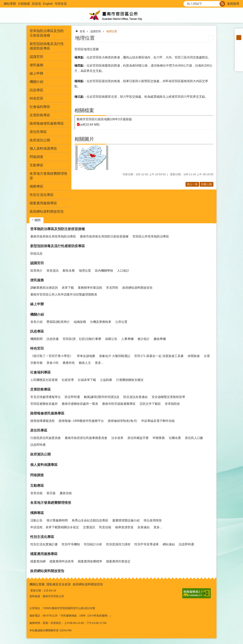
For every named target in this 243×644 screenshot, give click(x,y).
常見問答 (112, 288)
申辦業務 (159, 438)
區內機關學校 (104, 271)
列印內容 (211, 38)
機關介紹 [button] (36, 82)
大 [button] (239, 42)
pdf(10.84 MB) (90, 125)
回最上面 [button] (207, 184)
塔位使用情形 (153, 520)
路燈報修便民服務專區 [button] (47, 123)
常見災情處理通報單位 (46, 397)
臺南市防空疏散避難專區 (119, 404)
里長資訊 (53, 271)
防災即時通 (72, 397)
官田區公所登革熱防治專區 (151, 236)
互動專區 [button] (36, 165)
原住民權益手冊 (138, 438)
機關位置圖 (37, 584)
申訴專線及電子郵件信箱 (158, 421)
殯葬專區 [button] (36, 186)
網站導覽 (10, 4)
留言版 (51, 493)
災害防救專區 (40, 389)
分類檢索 (24, 4)
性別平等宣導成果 (147, 544)
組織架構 (80, 322)
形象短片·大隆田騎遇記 (115, 356)
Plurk (239, 52)
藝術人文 (85, 363)
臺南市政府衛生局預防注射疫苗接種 (104, 236)
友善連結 (144, 527)
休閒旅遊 (194, 356)
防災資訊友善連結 (136, 397)
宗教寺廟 (36, 363)
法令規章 (117, 438)
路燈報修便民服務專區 (47, 413)
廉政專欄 (160, 339)
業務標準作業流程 (90, 288)
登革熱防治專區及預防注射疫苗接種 (58, 229)
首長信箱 (36, 493)
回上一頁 (192, 184)
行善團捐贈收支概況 (130, 380)
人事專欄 (127, 339)
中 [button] (239, 38)
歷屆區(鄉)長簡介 (58, 322)
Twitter (239, 57)
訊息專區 (37, 331)
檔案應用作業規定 (118, 561)
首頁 (82, 31)
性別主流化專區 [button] (42, 195)
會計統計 (144, 339)
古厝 (207, 356)
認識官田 (96, 31)
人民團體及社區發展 (44, 380)
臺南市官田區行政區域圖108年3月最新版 (104, 119)
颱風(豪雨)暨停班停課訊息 (102, 397)
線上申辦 (36, 73)
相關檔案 (84, 110)
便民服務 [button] (36, 65)
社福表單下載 (87, 380)
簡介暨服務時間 (57, 520)
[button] (92, 158)
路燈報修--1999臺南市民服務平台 (81, 421)
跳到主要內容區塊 (2, 2)
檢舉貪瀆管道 (124, 527)
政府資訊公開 (40, 140)
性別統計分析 (93, 544)
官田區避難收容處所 (44, 404)
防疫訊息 (36, 254)
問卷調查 (36, 157)
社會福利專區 (40, 372)
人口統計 (123, 271)
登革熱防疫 (172, 404)
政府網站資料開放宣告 (47, 212)
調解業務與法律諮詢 (44, 288)
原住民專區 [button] (38, 132)
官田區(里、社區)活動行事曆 (82, 339)
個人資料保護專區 (43, 149)
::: (1, 2)
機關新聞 (36, 339)
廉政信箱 (66, 493)
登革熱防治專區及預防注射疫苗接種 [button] (47, 33)
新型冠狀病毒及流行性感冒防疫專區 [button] (47, 46)
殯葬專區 (37, 513)
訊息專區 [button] (36, 90)
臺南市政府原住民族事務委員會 (86, 438)
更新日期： (37, 591)
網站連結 (169, 544)
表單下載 (68, 288)
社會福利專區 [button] (40, 107)
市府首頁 (61, 4)
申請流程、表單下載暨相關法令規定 (55, 527)
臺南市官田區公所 (121, 15)
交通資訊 (89, 527)
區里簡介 (36, 271)
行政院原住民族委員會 (46, 438)
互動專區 (37, 486)
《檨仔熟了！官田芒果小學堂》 (52, 356)
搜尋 (186, 3)
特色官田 (37, 348)
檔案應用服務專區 (44, 554)
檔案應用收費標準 (90, 561)
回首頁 (36, 4)
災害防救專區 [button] (40, 115)
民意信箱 (105, 527)
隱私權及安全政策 (59, 584)
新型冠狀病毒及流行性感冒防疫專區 (58, 246)
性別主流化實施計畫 (44, 544)
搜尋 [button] (222, 4)
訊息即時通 (38, 445)
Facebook (239, 47)
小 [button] (239, 33)
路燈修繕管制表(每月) (123, 421)
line (239, 62)
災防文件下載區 (150, 404)
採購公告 (111, 339)
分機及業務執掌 (101, 322)
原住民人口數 (194, 438)
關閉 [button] (38, 220)
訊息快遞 (53, 339)
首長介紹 (36, 322)
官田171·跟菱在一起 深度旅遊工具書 (159, 356)
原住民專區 (39, 430)
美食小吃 (53, 363)
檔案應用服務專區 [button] (43, 203)
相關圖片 (84, 139)
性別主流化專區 (42, 537)
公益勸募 (106, 380)
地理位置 (112, 31)
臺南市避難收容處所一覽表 (80, 404)
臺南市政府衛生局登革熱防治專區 (53, 236)
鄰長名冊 (69, 271)
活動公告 (36, 520)
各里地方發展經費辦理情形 (48, 176)
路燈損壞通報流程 (43, 421)
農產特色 (69, 363)
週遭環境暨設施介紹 (126, 520)
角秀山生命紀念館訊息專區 (90, 520)
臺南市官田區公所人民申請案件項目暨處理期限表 (64, 294)
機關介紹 (37, 315)
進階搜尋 (233, 4)
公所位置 (121, 322)
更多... (99, 363)
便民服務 (37, 280)
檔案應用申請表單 (62, 561)
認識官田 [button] (36, 57)
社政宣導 (68, 380)
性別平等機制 (71, 544)
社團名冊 (175, 438)
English (48, 4)
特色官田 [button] (36, 98)
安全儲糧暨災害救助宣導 (168, 397)
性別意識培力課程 (118, 544)
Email (239, 67)
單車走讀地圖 (86, 356)
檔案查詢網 (38, 561)
